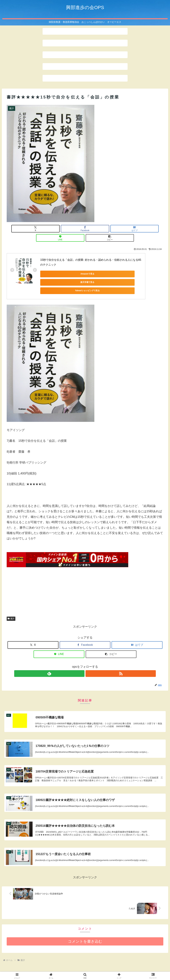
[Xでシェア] (32, 229)
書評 (11, 597)
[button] (138, 229)
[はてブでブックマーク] (85, 229)
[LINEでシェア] (111, 229)
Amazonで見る (55, 265)
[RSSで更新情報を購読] (89, 652)
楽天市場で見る (87, 265)
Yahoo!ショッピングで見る (119, 265)
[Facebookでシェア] (59, 229)
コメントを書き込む (85, 928)
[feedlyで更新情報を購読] (81, 652)
